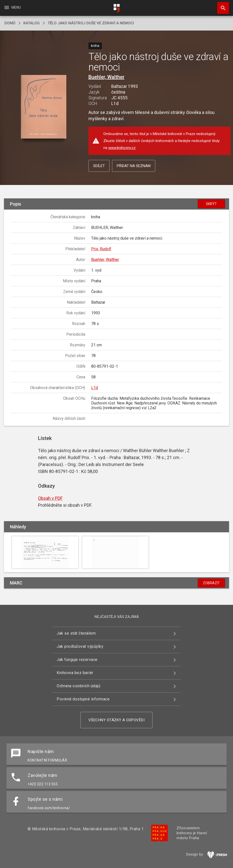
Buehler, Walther (106, 77)
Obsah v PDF (50, 498)
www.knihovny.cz (122, 148)
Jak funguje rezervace (77, 660)
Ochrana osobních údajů (78, 686)
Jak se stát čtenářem (76, 633)
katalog (32, 23)
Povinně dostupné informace (83, 699)
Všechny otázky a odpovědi (117, 720)
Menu (12, 7)
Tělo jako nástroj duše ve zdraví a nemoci (91, 23)
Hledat (221, 5)
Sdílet (99, 166)
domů (10, 23)
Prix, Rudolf (101, 249)
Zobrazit (211, 583)
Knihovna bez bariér (75, 673)
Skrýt (211, 204)
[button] (44, 107)
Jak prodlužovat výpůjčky (80, 646)
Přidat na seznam (134, 166)
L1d (95, 388)
